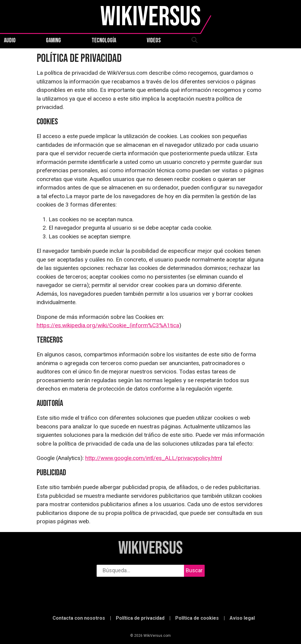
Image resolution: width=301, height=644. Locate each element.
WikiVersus (150, 548)
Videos (154, 41)
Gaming (53, 41)
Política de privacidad (140, 618)
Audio (10, 41)
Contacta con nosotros (79, 618)
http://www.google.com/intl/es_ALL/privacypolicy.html (154, 458)
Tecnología (104, 41)
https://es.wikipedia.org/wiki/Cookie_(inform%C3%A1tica (108, 325)
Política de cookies (197, 618)
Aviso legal (242, 618)
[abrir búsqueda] (194, 41)
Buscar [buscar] (194, 570)
